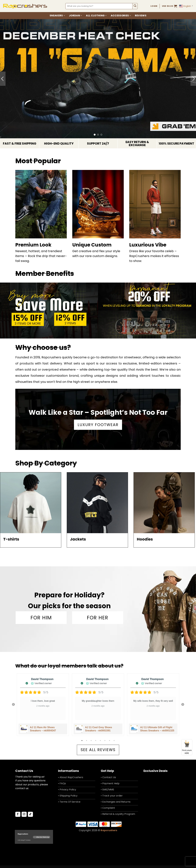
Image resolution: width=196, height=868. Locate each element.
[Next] (193, 79)
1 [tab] (82, 741)
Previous (13, 705)
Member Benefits (45, 273)
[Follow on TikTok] (30, 817)
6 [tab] (105, 741)
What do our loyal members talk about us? (69, 666)
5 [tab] (101, 741)
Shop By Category (46, 463)
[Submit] (135, 6)
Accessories (121, 16)
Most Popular (38, 161)
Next (183, 705)
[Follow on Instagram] (24, 817)
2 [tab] (87, 741)
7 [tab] (110, 741)
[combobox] (99, 6)
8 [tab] (114, 741)
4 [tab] (96, 741)
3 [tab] (91, 741)
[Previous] (3, 79)
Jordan (75, 16)
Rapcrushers (109, 833)
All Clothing (96, 16)
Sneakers (57, 16)
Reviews (141, 16)
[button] (170, 6)
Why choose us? (43, 347)
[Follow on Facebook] (18, 817)
